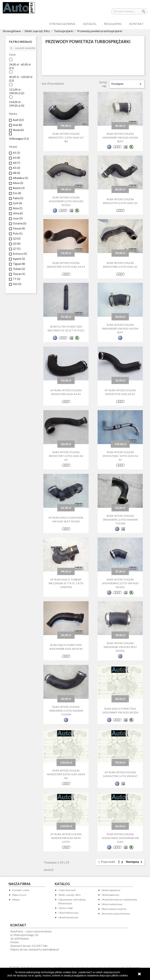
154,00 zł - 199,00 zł (17, 104)
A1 (16, 153)
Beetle (19, 188)
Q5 (17, 244)
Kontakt (136, 24)
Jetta (18, 213)
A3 (16, 158)
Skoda (18, 130)
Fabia (18, 198)
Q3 (17, 238)
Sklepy (16, 899)
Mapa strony (19, 895)
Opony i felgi (66, 908)
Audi (18, 120)
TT (17, 279)
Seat (17, 125)
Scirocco (20, 254)
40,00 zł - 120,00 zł (21, 79)
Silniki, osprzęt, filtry (69, 895)
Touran (19, 274)
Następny (135, 862)
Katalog (90, 24)
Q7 (17, 249)
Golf (17, 203)
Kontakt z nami (21, 890)
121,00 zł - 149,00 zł (17, 91)
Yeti (17, 284)
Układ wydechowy (112, 904)
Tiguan (19, 264)
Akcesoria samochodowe (116, 914)
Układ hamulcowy (68, 917)
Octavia (20, 223)
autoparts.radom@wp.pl (44, 949)
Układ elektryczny (68, 913)
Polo (18, 233)
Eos (17, 193)
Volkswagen (19, 139)
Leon (18, 218)
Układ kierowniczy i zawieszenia (119, 899)
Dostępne (127, 84)
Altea (18, 183)
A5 (16, 168)
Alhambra (20, 178)
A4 (16, 163)
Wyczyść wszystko (23, 48)
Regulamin (113, 24)
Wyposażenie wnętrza (114, 909)
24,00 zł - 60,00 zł (20, 66)
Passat (19, 228)
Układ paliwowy (110, 895)
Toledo (19, 269)
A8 (16, 173)
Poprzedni (106, 862)
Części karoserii (67, 890)
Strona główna (62, 24)
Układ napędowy (111, 890)
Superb (19, 259)
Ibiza (18, 208)
